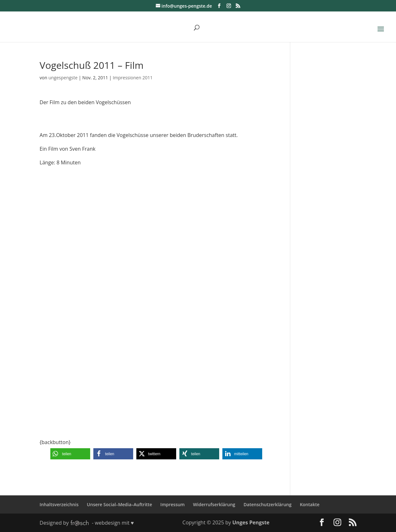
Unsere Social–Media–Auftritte (120, 504)
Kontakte (310, 504)
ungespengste (63, 78)
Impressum (172, 504)
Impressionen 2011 (133, 78)
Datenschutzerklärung (268, 504)
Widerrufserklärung (214, 504)
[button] (70, 454)
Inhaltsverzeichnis (59, 504)
